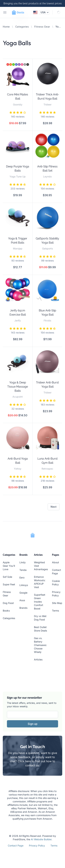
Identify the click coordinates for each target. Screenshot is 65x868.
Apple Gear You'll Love (9, 566)
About (55, 562)
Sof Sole (7, 577)
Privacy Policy (37, 846)
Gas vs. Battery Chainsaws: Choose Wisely (40, 645)
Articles (38, 659)
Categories (22, 27)
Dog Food (8, 603)
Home (6, 27)
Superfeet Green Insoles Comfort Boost (40, 602)
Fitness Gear (42, 27)
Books (6, 611)
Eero (22, 577)
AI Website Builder (41, 839)
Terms (55, 611)
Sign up (33, 724)
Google (23, 593)
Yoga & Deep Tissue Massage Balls (18, 387)
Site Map (57, 603)
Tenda (23, 570)
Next (54, 507)
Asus (22, 600)
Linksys (24, 585)
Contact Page (16, 846)
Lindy (23, 562)
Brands (23, 608)
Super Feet (9, 584)
